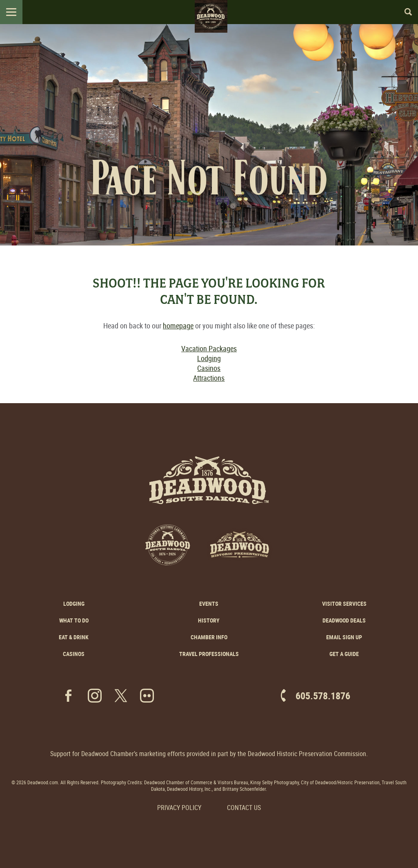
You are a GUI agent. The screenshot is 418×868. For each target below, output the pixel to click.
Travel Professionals (209, 654)
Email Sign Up (344, 637)
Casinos (209, 368)
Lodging (209, 358)
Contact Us (244, 808)
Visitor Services (344, 604)
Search (405, 12)
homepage (178, 326)
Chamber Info (209, 637)
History (209, 620)
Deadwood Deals (344, 620)
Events (209, 604)
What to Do (74, 620)
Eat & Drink (74, 637)
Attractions (209, 378)
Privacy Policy (179, 808)
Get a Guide (344, 654)
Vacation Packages (209, 348)
